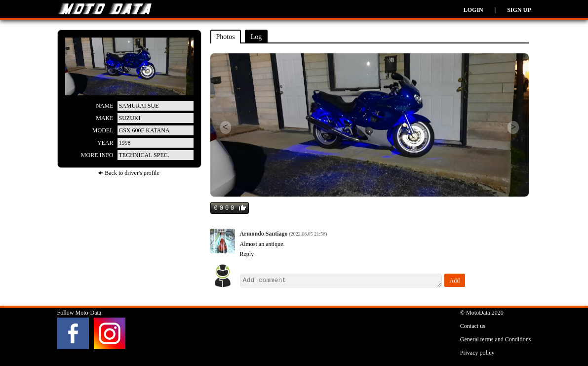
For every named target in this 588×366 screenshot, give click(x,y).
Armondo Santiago (265, 234)
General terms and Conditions (496, 339)
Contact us (473, 326)
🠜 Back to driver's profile (128, 173)
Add (455, 281)
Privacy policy (477, 353)
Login (473, 10)
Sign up (519, 10)
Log (256, 37)
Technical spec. (144, 155)
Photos (226, 37)
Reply (247, 254)
